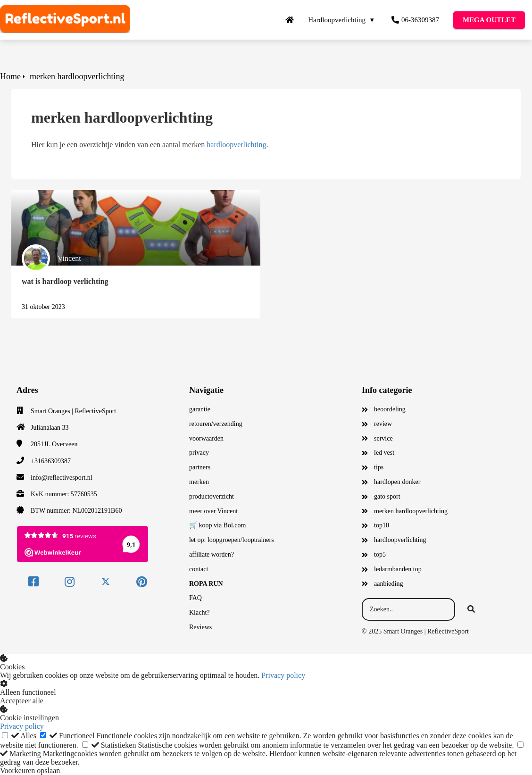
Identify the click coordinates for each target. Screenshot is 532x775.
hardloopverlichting (236, 145)
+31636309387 (51, 461)
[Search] (471, 609)
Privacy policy (283, 675)
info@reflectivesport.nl (62, 478)
